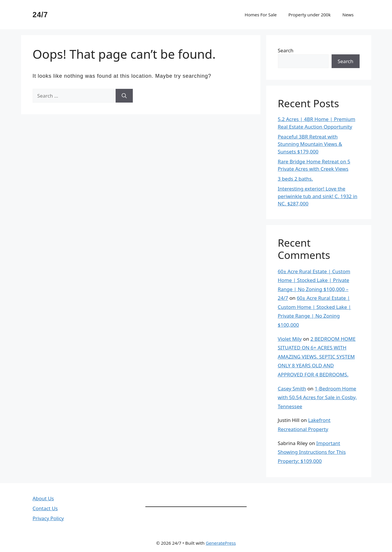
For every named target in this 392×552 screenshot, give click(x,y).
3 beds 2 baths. (296, 179)
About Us (43, 498)
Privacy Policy (48, 518)
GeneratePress (221, 543)
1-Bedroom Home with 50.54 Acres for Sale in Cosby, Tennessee (317, 397)
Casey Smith (292, 389)
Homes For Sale (261, 15)
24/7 (40, 15)
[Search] (124, 96)
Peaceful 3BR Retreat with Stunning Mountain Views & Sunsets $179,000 (310, 144)
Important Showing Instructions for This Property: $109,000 (312, 452)
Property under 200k (310, 15)
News (348, 15)
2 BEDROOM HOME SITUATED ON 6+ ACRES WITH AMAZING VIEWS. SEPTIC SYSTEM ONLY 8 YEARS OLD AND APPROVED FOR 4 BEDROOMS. (317, 357)
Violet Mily (290, 339)
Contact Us (45, 508)
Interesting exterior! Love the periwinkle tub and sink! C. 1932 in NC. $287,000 (318, 196)
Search (286, 50)
